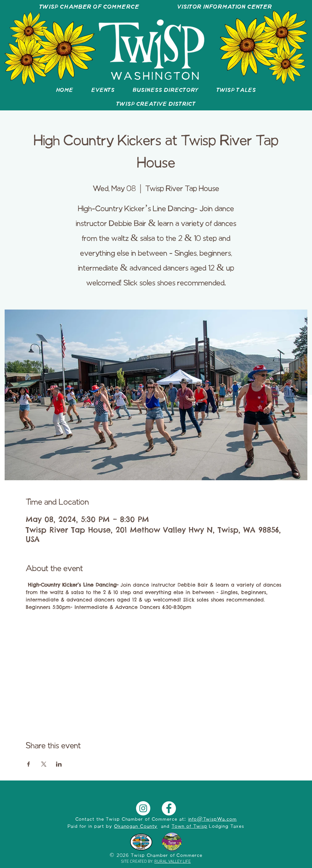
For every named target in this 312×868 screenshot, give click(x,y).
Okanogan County (136, 827)
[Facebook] (169, 808)
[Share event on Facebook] (29, 764)
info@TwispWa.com (213, 819)
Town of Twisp (190, 827)
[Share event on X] (44, 764)
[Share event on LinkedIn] (59, 764)
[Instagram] (143, 808)
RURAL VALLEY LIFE (173, 862)
